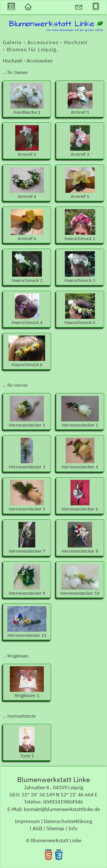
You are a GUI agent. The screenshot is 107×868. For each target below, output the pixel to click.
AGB (37, 828)
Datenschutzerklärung (68, 821)
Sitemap (55, 828)
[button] (28, 8)
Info (73, 828)
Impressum (27, 821)
